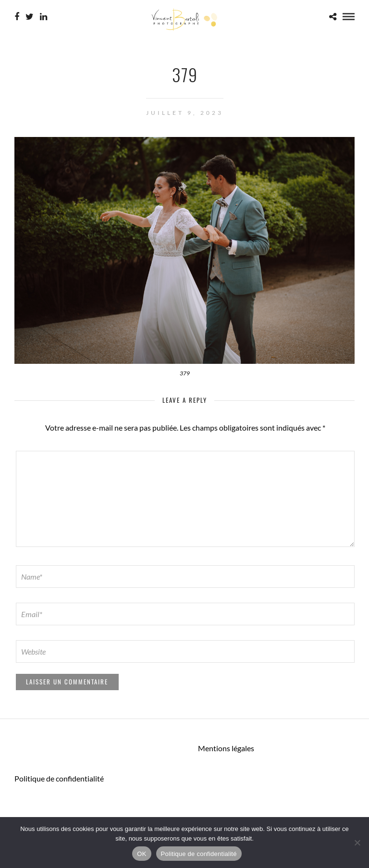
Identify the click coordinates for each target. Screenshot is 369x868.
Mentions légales (226, 748)
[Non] (357, 843)
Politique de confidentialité (59, 778)
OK (141, 854)
